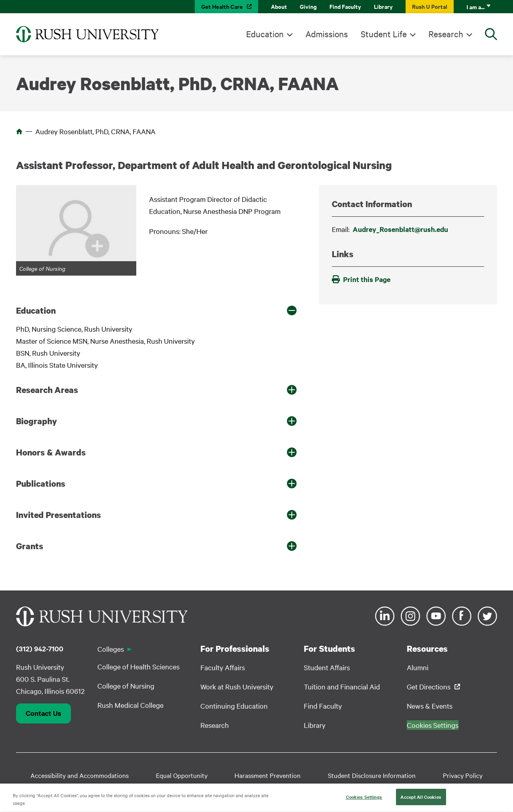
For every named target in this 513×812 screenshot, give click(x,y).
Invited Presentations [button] (59, 515)
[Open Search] (491, 34)
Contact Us (43, 713)
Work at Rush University (237, 686)
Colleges (111, 649)
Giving (308, 6)
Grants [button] (30, 546)
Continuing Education (234, 706)
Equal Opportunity (182, 775)
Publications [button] (41, 484)
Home (19, 131)
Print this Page (361, 279)
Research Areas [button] (47, 390)
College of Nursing (126, 686)
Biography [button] (36, 421)
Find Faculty (345, 6)
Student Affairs (327, 667)
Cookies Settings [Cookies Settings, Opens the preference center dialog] (364, 800)
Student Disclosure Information (372, 775)
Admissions (327, 34)
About (279, 6)
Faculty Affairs (223, 667)
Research (446, 34)
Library (383, 6)
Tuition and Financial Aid (342, 686)
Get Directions (429, 686)
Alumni (418, 667)
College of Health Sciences (138, 666)
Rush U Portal (430, 6)
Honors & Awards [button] (51, 452)
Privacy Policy (463, 775)
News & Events (430, 706)
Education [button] (36, 310)
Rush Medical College (130, 705)
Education (265, 34)
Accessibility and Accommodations (80, 775)
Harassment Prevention (268, 775)
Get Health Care (222, 6)
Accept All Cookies (421, 800)
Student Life (384, 34)
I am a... (476, 7)
